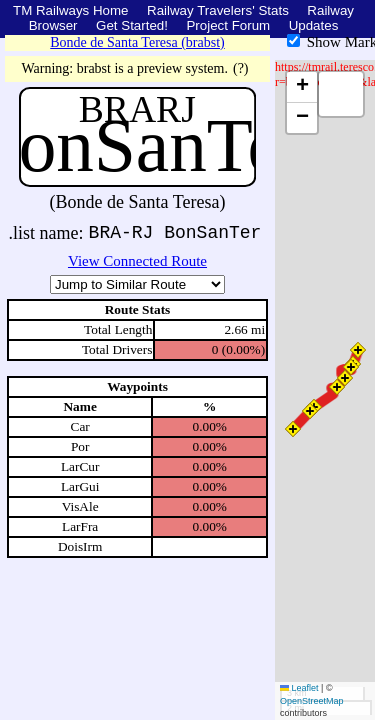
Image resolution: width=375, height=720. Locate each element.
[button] (358, 350)
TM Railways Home (71, 10)
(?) (241, 68)
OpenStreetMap (312, 701)
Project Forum (228, 25)
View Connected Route (137, 261)
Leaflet (299, 688)
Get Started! (132, 25)
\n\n (137, 284)
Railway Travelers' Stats (218, 10)
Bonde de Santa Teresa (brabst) (137, 42)
